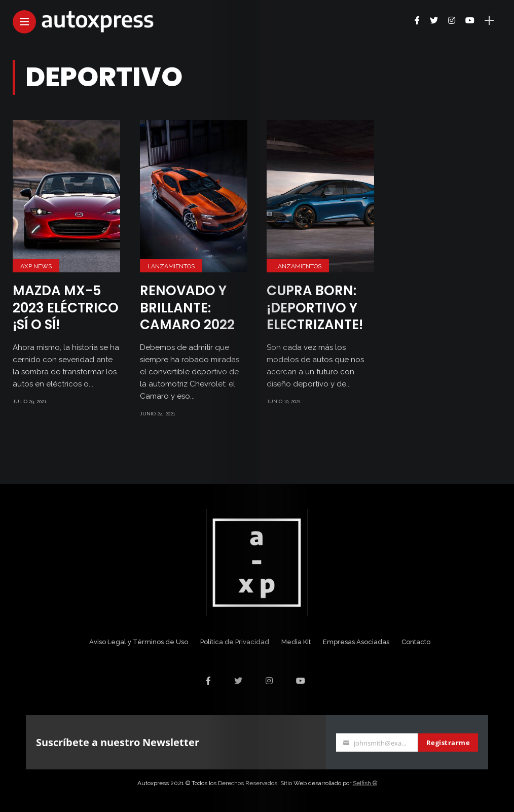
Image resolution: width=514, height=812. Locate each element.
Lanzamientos (171, 266)
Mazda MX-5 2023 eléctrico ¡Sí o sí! (66, 308)
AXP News (36, 266)
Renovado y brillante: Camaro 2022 (187, 308)
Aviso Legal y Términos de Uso (139, 642)
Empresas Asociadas (356, 642)
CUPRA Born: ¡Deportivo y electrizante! (315, 308)
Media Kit (296, 642)
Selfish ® (365, 783)
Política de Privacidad (235, 642)
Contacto (416, 642)
